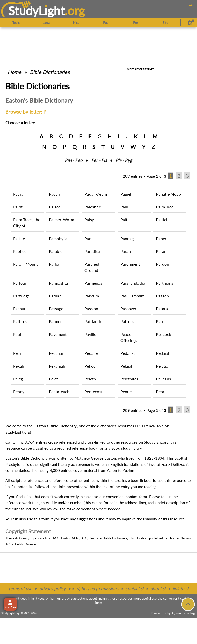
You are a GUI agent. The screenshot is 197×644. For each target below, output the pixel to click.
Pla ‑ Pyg (124, 160)
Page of (156, 176)
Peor (160, 391)
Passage (56, 309)
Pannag (127, 238)
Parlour (20, 283)
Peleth (90, 379)
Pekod (90, 366)
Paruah (55, 296)
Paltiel (162, 219)
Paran (161, 251)
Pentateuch (59, 391)
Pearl (18, 353)
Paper (161, 238)
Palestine (93, 207)
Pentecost (93, 391)
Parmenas (93, 283)
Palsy (89, 219)
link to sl (180, 589)
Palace (55, 207)
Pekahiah (57, 366)
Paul (17, 334)
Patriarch (93, 321)
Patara (162, 309)
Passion (91, 309)
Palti (124, 219)
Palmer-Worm (61, 219)
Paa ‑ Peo (74, 160)
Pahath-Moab (168, 194)
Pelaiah (127, 366)
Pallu (125, 207)
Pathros (20, 321)
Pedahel (92, 353)
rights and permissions (97, 589)
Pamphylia (58, 238)
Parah (126, 251)
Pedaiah (163, 353)
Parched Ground (92, 267)
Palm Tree (165, 207)
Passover (128, 309)
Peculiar (56, 353)
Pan (88, 238)
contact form (136, 497)
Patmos (56, 321)
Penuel (126, 391)
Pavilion (92, 334)
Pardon (162, 264)
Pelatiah (163, 366)
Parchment (130, 264)
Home (14, 72)
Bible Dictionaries (50, 72)
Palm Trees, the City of (27, 223)
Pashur (19, 309)
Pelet (53, 379)
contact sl (134, 589)
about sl (158, 589)
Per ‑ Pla (99, 160)
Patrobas (128, 321)
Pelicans (163, 379)
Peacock (164, 334)
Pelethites (129, 379)
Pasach (162, 296)
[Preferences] (191, 23)
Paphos (20, 251)
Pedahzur (129, 353)
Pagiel (126, 194)
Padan (54, 194)
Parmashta (58, 283)
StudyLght (37, 10)
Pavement (58, 334)
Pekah (19, 366)
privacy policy (52, 589)
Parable (56, 251)
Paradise (92, 251)
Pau (159, 321)
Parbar (55, 264)
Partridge (21, 296)
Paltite (19, 238)
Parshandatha (133, 283)
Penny (19, 391)
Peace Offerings (129, 337)
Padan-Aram (96, 194)
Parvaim (92, 296)
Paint (18, 207)
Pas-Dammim (132, 296)
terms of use (20, 589)
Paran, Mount (26, 264)
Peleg (18, 379)
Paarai (19, 194)
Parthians (165, 283)
